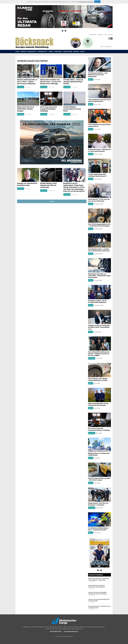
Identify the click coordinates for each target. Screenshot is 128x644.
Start (17, 51)
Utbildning (58, 51)
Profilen (76, 51)
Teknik (51, 51)
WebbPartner (71, 636)
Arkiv (106, 35)
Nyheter (23, 51)
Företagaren (68, 51)
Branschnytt (32, 51)
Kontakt (110, 35)
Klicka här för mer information (86, 2)
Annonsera (100, 35)
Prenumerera (93, 35)
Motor (82, 51)
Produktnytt (43, 51)
